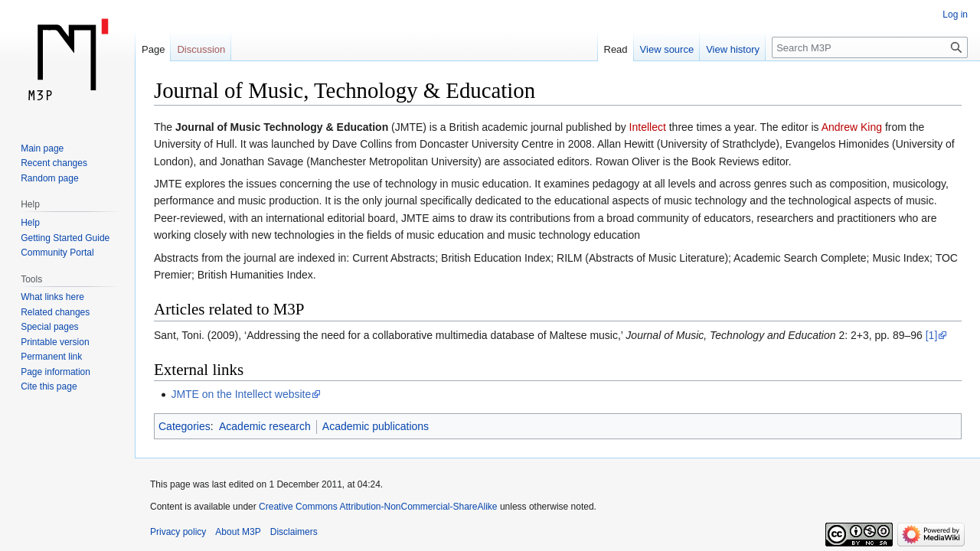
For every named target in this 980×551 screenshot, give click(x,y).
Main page (42, 148)
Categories (185, 426)
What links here (52, 297)
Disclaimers (294, 532)
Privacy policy (178, 532)
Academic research (265, 426)
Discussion (201, 49)
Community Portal (57, 253)
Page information (56, 372)
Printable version (55, 342)
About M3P (238, 532)
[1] (932, 335)
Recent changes (54, 163)
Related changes (55, 312)
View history (733, 49)
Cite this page (49, 386)
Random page (49, 178)
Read (616, 49)
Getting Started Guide (65, 238)
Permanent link (51, 357)
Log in (955, 15)
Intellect (648, 127)
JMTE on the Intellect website (241, 394)
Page (153, 49)
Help (30, 223)
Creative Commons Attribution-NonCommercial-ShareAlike (378, 507)
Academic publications (376, 426)
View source (667, 49)
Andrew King (852, 127)
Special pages (49, 327)
